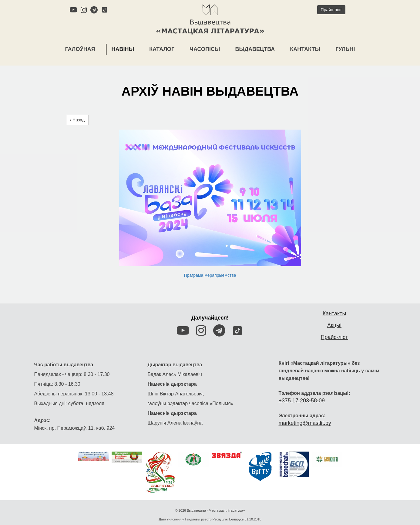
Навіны (123, 49)
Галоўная (80, 49)
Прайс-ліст (334, 323)
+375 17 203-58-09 (302, 387)
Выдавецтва (255, 49)
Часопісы (205, 49)
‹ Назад (77, 113)
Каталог (162, 49)
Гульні (345, 49)
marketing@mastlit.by (305, 409)
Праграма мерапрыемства (210, 269)
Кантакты (305, 49)
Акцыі (334, 312)
